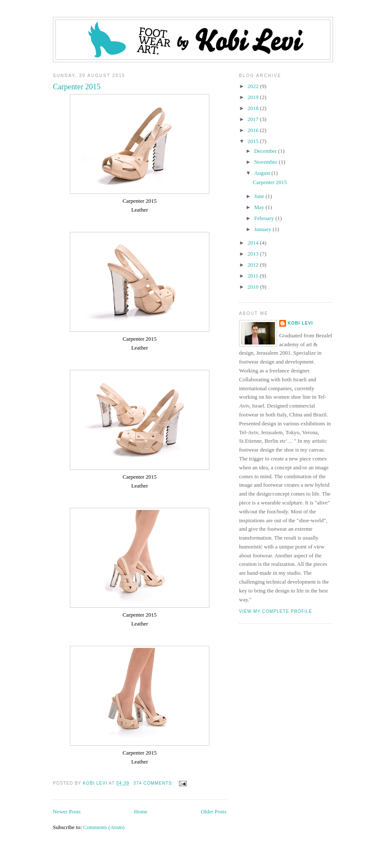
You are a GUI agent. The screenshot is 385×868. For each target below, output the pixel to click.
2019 (254, 97)
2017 (254, 119)
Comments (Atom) (104, 827)
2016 (254, 130)
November (267, 162)
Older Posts (214, 812)
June (260, 196)
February (265, 218)
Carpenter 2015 (77, 87)
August (263, 173)
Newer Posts (67, 812)
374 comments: (154, 783)
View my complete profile (276, 611)
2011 (254, 276)
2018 (254, 108)
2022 (254, 86)
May (260, 207)
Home (141, 812)
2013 (254, 254)
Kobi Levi (300, 323)
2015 (254, 141)
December (266, 151)
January (264, 229)
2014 (254, 243)
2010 (254, 287)
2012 (254, 265)
